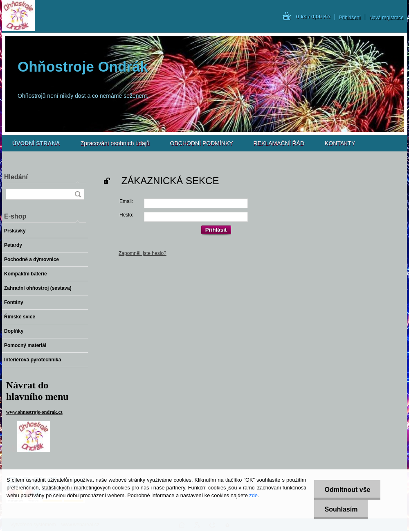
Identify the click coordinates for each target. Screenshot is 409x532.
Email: (126, 201)
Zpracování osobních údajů (115, 143)
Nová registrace (387, 18)
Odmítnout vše (347, 490)
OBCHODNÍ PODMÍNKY (202, 143)
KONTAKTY (340, 143)
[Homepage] (36, 143)
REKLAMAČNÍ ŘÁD (279, 143)
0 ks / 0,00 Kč (313, 17)
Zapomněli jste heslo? (143, 253)
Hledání (16, 177)
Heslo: (126, 215)
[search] (78, 194)
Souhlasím (341, 509)
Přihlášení (350, 18)
